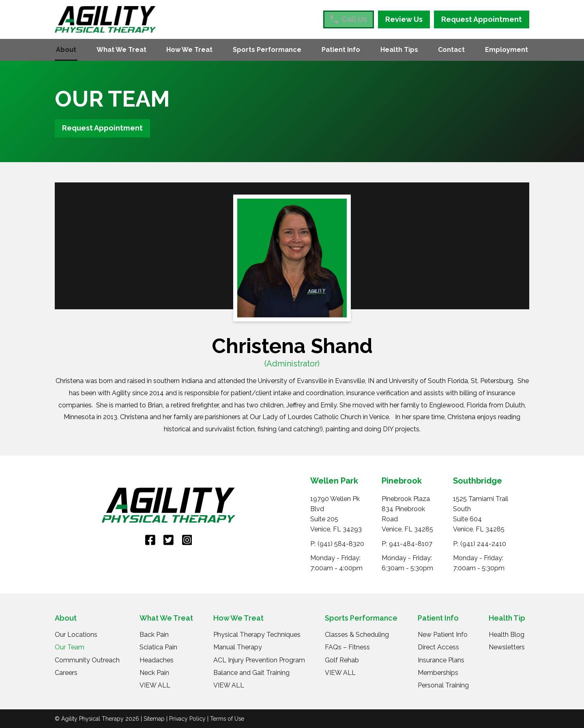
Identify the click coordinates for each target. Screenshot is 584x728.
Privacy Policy (187, 719)
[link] (150, 540)
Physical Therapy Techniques (257, 635)
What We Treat (121, 50)
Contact (451, 50)
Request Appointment (482, 19)
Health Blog (507, 635)
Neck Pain (154, 673)
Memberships (438, 673)
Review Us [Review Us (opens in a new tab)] (404, 19)
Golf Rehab (342, 660)
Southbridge (478, 481)
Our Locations (76, 635)
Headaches (157, 660)
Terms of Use (227, 719)
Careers (66, 673)
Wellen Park (334, 481)
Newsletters (507, 647)
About (66, 50)
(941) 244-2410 (483, 544)
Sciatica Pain (158, 647)
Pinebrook (402, 481)
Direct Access (438, 647)
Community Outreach (87, 660)
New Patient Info (443, 635)
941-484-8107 (411, 544)
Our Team (70, 647)
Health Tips (399, 50)
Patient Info (341, 50)
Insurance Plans (441, 660)
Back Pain (154, 635)
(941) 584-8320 (341, 544)
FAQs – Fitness (347, 647)
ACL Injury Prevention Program (259, 660)
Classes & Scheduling (357, 635)
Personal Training (443, 685)
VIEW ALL (155, 685)
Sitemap (154, 719)
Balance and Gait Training (251, 673)
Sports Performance (267, 50)
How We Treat (189, 50)
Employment (507, 50)
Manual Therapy (238, 647)
